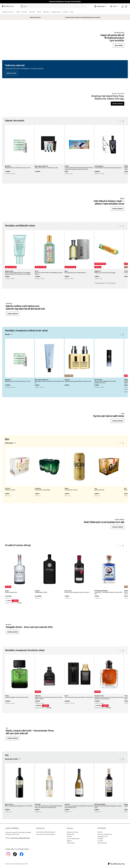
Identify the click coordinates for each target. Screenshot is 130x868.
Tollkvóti (69, 836)
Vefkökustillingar (102, 843)
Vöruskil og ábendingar (73, 839)
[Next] (123, 121)
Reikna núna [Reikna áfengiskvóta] (11, 73)
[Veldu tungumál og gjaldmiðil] (114, 6)
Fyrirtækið (100, 839)
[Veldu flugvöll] (100, 6)
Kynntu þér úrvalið (11, 759)
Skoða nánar (117, 104)
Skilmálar (100, 832)
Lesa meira (119, 45)
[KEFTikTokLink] (15, 856)
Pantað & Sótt (71, 834)
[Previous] (118, 121)
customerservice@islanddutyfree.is (20, 838)
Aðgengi (69, 841)
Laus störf (100, 841)
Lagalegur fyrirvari (103, 836)
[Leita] (53, 6)
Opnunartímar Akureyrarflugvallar (46, 834)
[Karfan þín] (126, 6)
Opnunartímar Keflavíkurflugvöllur (46, 832)
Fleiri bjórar (9, 443)
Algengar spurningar (72, 832)
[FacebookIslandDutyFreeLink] (22, 856)
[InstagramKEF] (9, 856)
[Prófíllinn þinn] (122, 6)
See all (7, 334)
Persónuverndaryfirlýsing (105, 834)
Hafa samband (71, 843)
